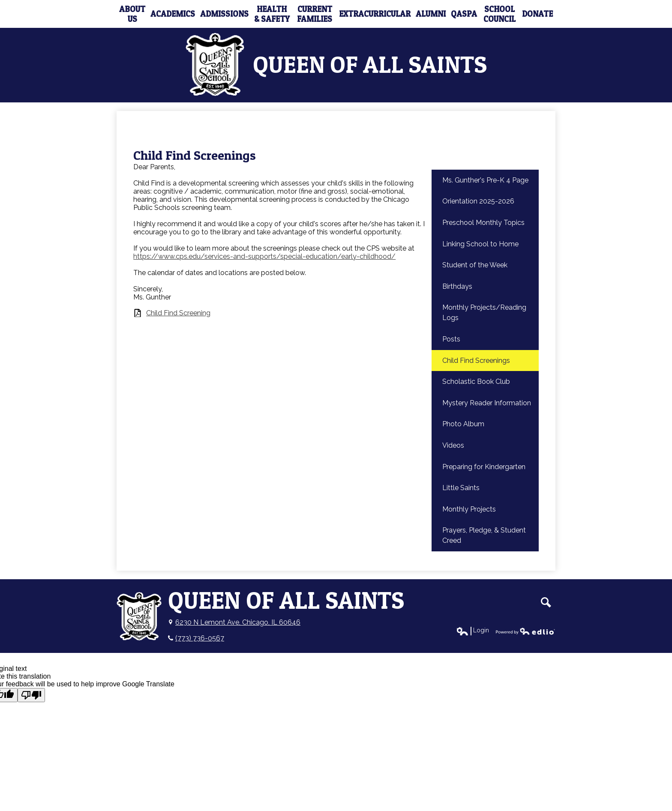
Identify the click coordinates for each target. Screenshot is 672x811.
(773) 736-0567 (200, 638)
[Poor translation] (31, 695)
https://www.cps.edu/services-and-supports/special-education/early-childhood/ (264, 256)
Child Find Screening (178, 313)
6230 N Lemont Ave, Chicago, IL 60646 (238, 622)
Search (546, 602)
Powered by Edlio (525, 631)
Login (472, 631)
